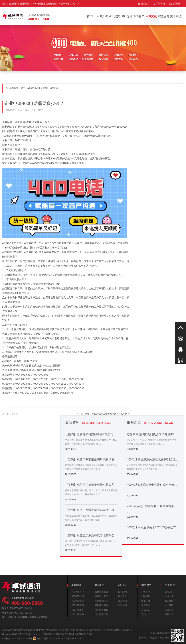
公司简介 (169, 592)
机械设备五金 (101, 592)
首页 (23, 88)
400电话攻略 (78, 610)
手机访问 (159, 4)
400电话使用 (78, 614)
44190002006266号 (60, 639)
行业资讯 (122, 596)
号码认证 (146, 614)
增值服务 (164, 16)
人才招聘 (169, 605)
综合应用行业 (101, 614)
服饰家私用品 (101, 605)
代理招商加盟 (101, 610)
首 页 (90, 16)
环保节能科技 (101, 601)
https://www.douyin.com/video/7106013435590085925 (53, 163)
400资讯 (151, 16)
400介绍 (102, 16)
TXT (77, 639)
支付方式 (169, 610)
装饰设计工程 (101, 596)
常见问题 (43, 88)
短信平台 (146, 601)
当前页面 (54, 88)
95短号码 (146, 596)
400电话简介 (78, 592)
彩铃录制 (122, 605)
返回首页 (143, 4)
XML (72, 639)
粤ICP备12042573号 (22, 639)
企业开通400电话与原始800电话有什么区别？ (107, 414)
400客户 (139, 16)
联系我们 (175, 4)
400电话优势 (78, 601)
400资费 (115, 16)
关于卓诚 (176, 16)
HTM (82, 639)
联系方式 (169, 614)
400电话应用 (78, 605)
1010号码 (146, 592)
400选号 (127, 16)
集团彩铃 (146, 605)
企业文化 (169, 596)
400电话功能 (78, 596)
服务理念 (169, 601)
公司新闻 (122, 592)
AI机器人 (146, 610)
